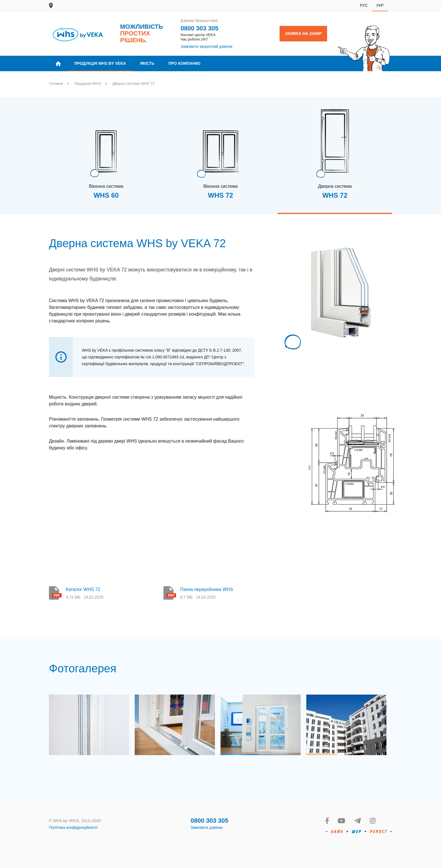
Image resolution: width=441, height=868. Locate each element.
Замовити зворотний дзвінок (206, 46)
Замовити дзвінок (207, 827)
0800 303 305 (200, 28)
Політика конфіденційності (73, 827)
